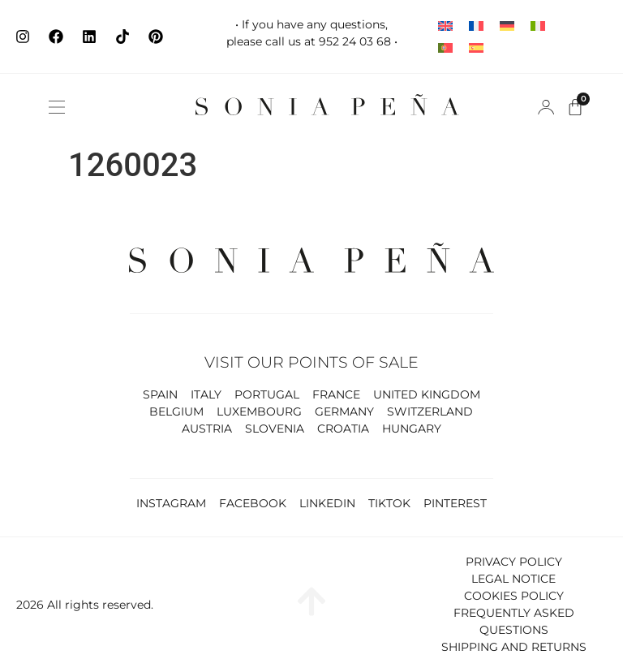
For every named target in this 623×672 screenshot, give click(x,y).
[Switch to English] (445, 26)
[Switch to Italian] (538, 26)
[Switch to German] (507, 26)
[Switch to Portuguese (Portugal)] (445, 47)
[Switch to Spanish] (476, 47)
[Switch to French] (476, 26)
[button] (57, 107)
